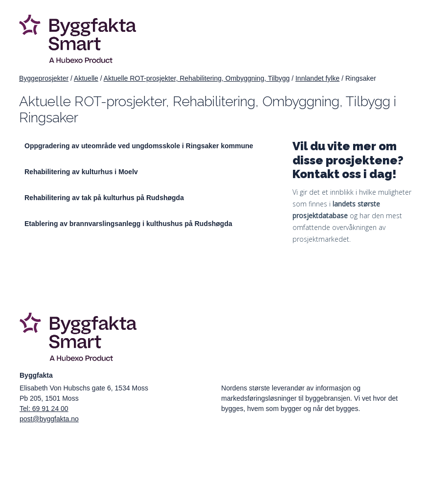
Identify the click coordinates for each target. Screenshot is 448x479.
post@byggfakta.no (49, 419)
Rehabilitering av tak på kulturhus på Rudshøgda (104, 198)
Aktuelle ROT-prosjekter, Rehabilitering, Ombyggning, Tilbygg (197, 78)
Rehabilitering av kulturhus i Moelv (81, 172)
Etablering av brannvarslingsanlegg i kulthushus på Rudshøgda (128, 224)
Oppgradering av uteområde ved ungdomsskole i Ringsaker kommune (139, 146)
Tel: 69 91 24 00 (44, 409)
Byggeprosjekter (44, 78)
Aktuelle (86, 78)
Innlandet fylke (317, 78)
